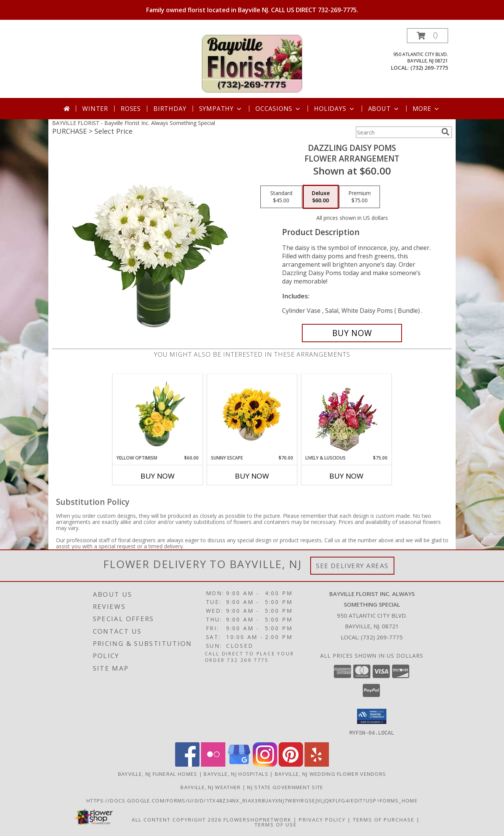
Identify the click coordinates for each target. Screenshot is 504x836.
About (384, 109)
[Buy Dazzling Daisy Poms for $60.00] (352, 333)
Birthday (170, 109)
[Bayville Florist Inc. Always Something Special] (252, 63)
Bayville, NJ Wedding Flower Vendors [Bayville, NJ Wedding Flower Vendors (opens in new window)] (331, 774)
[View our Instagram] (265, 764)
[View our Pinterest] (291, 764)
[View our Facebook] (187, 764)
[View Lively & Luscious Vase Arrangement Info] (347, 414)
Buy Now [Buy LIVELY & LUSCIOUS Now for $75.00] (346, 476)
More (427, 109)
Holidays (335, 109)
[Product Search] (397, 132)
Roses (131, 109)
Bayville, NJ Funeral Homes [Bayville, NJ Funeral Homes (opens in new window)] (158, 774)
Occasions (278, 109)
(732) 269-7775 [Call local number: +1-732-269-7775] (429, 68)
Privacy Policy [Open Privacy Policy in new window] (322, 819)
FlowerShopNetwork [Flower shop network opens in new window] (258, 819)
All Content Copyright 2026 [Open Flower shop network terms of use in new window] (177, 819)
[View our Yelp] (317, 764)
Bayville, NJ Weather (211, 787)
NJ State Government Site (285, 787)
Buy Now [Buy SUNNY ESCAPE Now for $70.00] (252, 476)
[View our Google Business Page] (239, 764)
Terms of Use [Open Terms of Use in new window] (276, 824)
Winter (95, 109)
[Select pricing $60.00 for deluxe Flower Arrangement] (321, 197)
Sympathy (221, 109)
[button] (427, 36)
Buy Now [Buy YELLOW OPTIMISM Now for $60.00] (158, 476)
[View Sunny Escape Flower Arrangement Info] (252, 414)
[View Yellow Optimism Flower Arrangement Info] (158, 414)
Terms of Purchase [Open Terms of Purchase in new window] (384, 819)
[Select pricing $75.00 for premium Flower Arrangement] (360, 197)
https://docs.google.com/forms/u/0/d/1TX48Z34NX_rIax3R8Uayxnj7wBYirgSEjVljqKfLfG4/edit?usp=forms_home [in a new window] (252, 800)
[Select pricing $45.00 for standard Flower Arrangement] (281, 197)
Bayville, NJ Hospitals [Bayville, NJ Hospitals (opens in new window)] (236, 774)
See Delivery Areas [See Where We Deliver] (352, 566)
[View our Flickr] (213, 764)
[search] (445, 132)
